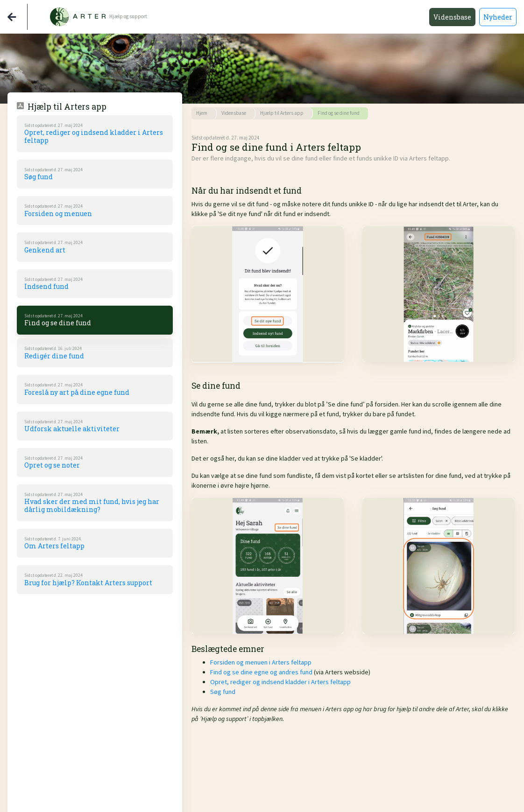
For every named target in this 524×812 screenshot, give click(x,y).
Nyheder (498, 17)
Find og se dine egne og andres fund (261, 672)
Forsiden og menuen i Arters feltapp (261, 662)
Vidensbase (452, 17)
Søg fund (223, 692)
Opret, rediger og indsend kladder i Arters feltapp (280, 682)
